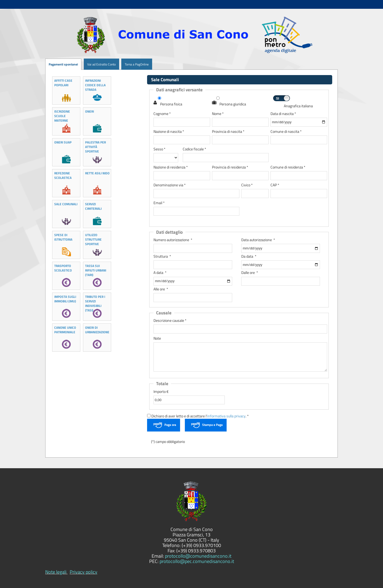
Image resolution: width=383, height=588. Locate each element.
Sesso (159, 149)
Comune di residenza (288, 167)
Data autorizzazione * (258, 240)
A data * (160, 273)
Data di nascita (283, 114)
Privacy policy (84, 572)
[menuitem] (81, 64)
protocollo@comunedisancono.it (198, 556)
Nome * (218, 114)
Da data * (249, 256)
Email (159, 203)
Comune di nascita (286, 132)
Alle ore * (161, 289)
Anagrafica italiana (298, 106)
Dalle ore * (250, 273)
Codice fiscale (194, 149)
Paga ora (170, 425)
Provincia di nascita (228, 132)
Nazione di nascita (169, 132)
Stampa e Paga (212, 425)
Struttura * (162, 256)
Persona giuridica (233, 104)
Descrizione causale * (170, 321)
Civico (247, 185)
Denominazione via (170, 185)
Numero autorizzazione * (173, 240)
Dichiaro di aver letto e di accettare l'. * (198, 416)
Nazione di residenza (171, 167)
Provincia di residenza (230, 167)
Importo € (161, 392)
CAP (275, 185)
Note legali (56, 572)
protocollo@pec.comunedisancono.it (197, 561)
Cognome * (162, 114)
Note (157, 338)
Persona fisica (171, 104)
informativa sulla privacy (226, 416)
